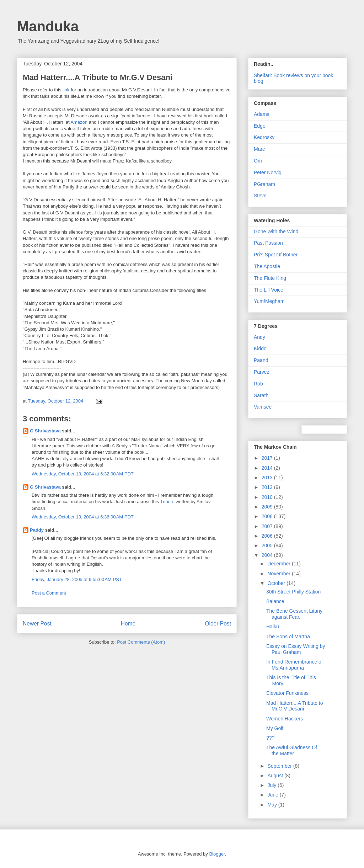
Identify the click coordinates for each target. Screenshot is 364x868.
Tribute (167, 502)
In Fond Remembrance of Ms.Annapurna (295, 665)
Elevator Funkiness (287, 693)
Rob (258, 384)
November (279, 574)
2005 (268, 545)
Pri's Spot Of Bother (276, 255)
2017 (268, 458)
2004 (268, 555)
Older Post (218, 624)
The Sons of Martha (288, 637)
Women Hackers (285, 719)
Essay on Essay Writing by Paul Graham (296, 649)
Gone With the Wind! (277, 231)
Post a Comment (49, 593)
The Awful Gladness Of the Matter (292, 750)
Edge (260, 126)
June (273, 795)
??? (270, 738)
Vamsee (263, 407)
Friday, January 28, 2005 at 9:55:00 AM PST (77, 579)
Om (258, 161)
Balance (275, 601)
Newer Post (37, 624)
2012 (268, 487)
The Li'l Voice (269, 290)
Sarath (261, 395)
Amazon (79, 122)
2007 (268, 526)
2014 (268, 468)
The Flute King (270, 278)
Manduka (48, 26)
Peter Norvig (268, 172)
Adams (262, 114)
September (280, 766)
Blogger (217, 854)
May (273, 805)
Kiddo (260, 348)
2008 (268, 516)
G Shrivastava (45, 431)
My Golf (275, 728)
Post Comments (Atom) (141, 642)
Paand (261, 360)
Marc (259, 149)
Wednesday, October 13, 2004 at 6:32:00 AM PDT (83, 474)
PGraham (264, 184)
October (277, 583)
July (272, 785)
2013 (268, 478)
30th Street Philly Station (293, 592)
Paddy (37, 530)
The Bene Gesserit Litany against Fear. (294, 614)
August (276, 776)
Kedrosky (264, 137)
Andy (259, 337)
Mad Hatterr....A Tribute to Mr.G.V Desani (295, 706)
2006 (268, 536)
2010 (268, 497)
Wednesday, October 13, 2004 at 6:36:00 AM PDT (83, 517)
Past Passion (268, 243)
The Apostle (267, 266)
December (279, 564)
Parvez (262, 372)
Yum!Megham (269, 301)
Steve (260, 196)
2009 (268, 507)
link (67, 90)
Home (128, 624)
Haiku (273, 627)
